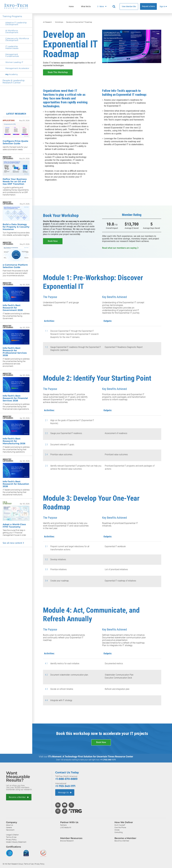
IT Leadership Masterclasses (12, 47)
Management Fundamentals (12, 55)
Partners (63, 825)
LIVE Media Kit (66, 827)
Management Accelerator (17, 68)
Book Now (53, 241)
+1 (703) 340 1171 (108, 760)
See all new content (13, 543)
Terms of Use (11, 837)
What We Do (86, 7)
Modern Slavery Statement (16, 842)
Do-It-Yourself (120, 825)
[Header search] (114, 7)
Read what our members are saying (120, 248)
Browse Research (67, 841)
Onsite (117, 830)
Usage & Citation (12, 835)
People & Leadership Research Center (14, 82)
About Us (10, 825)
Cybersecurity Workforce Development (17, 39)
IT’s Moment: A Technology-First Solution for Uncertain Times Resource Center (91, 756)
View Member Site (129, 6)
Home (71, 7)
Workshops (59, 22)
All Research (47, 22)
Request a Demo (148, 6)
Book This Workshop (58, 72)
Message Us (65, 792)
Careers (9, 827)
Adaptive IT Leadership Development (16, 24)
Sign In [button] (163, 7)
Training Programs (12, 16)
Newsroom (10, 830)
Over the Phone (120, 827)
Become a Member (19, 797)
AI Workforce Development (12, 31)
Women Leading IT (14, 62)
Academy (12, 74)
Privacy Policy (11, 839)
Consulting (119, 832)
